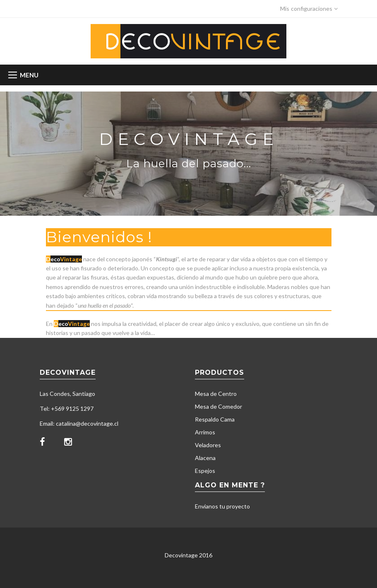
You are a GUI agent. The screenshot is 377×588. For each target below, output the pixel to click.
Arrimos (205, 432)
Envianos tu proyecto (222, 506)
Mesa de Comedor (219, 406)
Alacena (205, 458)
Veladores (208, 445)
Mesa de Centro (216, 394)
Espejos (205, 471)
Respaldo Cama (215, 419)
